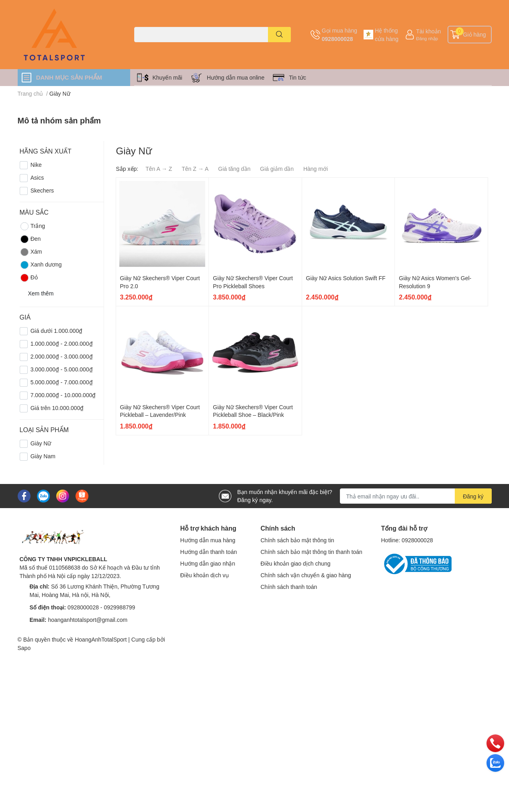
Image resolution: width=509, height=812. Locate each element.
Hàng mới (316, 169)
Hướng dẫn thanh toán (209, 552)
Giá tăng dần (234, 169)
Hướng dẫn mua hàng (208, 540)
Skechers (42, 190)
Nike (36, 165)
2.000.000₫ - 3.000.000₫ (62, 356)
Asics (37, 177)
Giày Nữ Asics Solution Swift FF (346, 278)
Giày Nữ (41, 443)
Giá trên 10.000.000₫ (57, 408)
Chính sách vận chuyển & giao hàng (306, 575)
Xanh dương (41, 265)
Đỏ (29, 278)
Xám (31, 252)
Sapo (24, 648)
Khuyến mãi (168, 77)
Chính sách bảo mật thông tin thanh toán (312, 552)
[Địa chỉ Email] (416, 496)
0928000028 (337, 39)
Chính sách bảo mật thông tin (297, 540)
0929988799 (119, 607)
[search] (279, 35)
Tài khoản (429, 31)
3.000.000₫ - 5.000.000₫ (62, 369)
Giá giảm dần (277, 169)
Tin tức (297, 77)
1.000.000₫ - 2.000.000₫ (62, 343)
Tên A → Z (159, 169)
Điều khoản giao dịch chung (296, 563)
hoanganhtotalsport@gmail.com (88, 620)
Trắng (32, 226)
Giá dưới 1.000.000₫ (57, 331)
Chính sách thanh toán (289, 587)
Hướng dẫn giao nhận (208, 563)
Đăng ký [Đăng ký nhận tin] (473, 496)
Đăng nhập (427, 38)
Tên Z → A (195, 169)
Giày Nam (43, 456)
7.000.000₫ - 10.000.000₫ (63, 395)
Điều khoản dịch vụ (205, 575)
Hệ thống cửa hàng (387, 35)
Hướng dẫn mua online (236, 77)
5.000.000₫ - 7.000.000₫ (62, 382)
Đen (30, 239)
